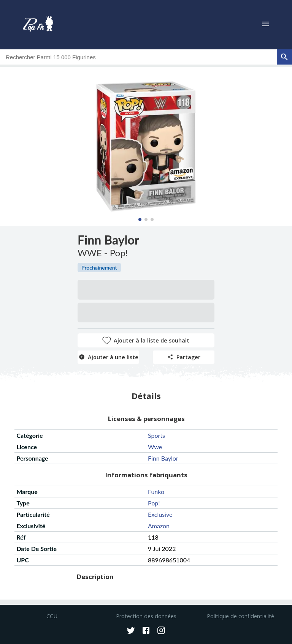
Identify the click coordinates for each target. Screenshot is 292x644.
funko (156, 492)
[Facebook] (146, 631)
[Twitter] (131, 631)
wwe (155, 447)
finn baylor (163, 458)
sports (156, 435)
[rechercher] (284, 57)
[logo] (38, 25)
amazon (159, 526)
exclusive (160, 514)
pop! (154, 503)
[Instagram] (161, 631)
